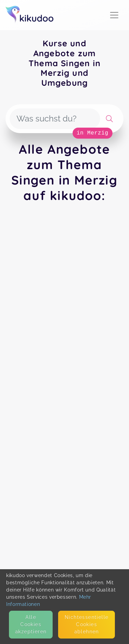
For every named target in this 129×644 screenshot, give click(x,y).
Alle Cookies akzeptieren (31, 624)
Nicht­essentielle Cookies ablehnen (87, 624)
